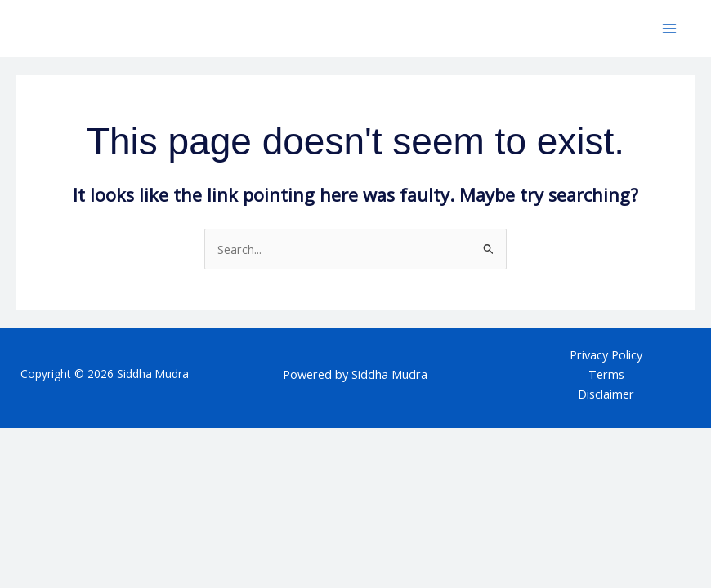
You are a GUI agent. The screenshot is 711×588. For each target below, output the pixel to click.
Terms (606, 374)
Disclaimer (606, 394)
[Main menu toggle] (669, 29)
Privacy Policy (606, 354)
